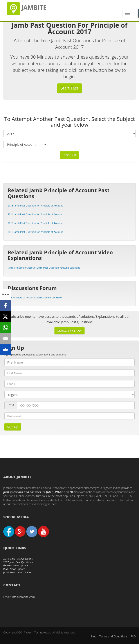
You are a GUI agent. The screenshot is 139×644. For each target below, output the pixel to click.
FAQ (133, 636)
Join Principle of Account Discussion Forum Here (35, 297)
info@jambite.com (23, 597)
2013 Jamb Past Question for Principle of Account (35, 205)
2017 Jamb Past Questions (18, 562)
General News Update (16, 565)
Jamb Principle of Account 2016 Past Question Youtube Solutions (44, 268)
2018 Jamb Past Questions (18, 559)
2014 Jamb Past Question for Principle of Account (35, 214)
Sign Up (13, 427)
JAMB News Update (14, 569)
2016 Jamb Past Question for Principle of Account (35, 232)
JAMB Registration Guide (17, 572)
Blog (93, 636)
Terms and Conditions (113, 636)
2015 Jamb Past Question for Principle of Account (35, 223)
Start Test (70, 88)
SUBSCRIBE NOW (69, 331)
